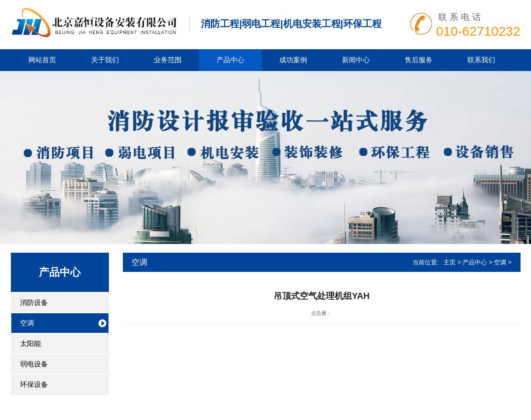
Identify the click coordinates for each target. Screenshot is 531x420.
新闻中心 (356, 60)
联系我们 (481, 60)
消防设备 (34, 303)
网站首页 (42, 60)
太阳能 (30, 344)
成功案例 (293, 60)
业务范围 (168, 60)
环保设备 (34, 384)
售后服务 (419, 60)
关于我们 (105, 60)
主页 (450, 262)
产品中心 (230, 60)
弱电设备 (34, 364)
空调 (27, 323)
